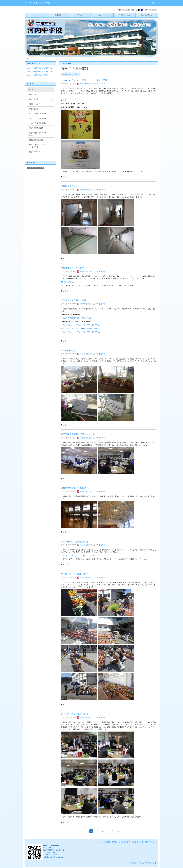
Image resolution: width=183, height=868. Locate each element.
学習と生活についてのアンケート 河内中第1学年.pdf (81, 325)
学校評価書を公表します (72, 268)
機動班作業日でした (70, 186)
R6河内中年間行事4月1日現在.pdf (39, 75)
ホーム (100, 842)
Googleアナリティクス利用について (143, 863)
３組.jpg (82, 556)
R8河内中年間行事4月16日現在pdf (39, 68)
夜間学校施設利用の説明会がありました (80, 434)
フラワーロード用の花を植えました (78, 574)
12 (67, 341)
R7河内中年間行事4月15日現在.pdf (40, 72)
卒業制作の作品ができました (75, 542)
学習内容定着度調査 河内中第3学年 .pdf (76, 318)
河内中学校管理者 (84, 84)
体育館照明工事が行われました (76, 488)
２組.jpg (73, 556)
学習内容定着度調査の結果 (74, 300)
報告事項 (102, 84)
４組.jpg (91, 556)
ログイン (155, 3)
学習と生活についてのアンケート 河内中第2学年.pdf (81, 329)
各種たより (126, 842)
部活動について (137, 842)
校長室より (116, 842)
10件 (76, 74)
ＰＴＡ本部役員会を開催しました (77, 714)
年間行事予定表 (150, 842)
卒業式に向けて (68, 351)
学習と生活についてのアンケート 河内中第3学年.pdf (81, 332)
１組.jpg (64, 556)
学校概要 (107, 842)
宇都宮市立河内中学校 (40, 3)
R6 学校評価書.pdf (68, 282)
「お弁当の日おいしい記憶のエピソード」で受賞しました (88, 80)
